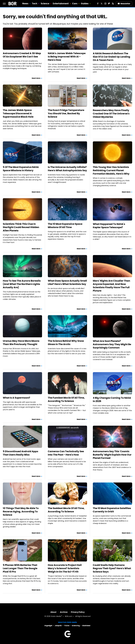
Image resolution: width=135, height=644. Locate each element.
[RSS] (113, 4)
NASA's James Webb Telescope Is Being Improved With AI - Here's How (67, 57)
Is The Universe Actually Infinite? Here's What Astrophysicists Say (67, 169)
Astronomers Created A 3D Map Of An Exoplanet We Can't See (22, 55)
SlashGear (86, 626)
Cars (75, 3)
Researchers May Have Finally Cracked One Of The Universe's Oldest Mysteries (111, 114)
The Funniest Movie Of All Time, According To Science (66, 399)
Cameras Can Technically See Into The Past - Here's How (66, 453)
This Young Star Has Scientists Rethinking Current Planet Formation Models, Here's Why (111, 170)
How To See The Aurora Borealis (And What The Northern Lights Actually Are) (22, 284)
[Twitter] (102, 4)
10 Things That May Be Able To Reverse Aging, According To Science (21, 512)
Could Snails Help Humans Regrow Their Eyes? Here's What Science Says (112, 568)
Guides (85, 3)
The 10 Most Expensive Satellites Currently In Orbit (112, 510)
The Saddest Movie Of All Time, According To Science (66, 510)
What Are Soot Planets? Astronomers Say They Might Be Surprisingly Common (112, 344)
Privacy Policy (78, 612)
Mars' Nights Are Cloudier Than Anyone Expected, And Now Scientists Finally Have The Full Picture (111, 286)
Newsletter (124, 4)
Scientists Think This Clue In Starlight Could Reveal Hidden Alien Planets (21, 227)
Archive (64, 612)
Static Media (56, 616)
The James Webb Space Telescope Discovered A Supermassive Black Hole (18, 113)
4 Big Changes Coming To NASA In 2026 (112, 399)
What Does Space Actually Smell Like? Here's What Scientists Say (67, 282)
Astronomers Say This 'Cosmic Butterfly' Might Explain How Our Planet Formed (112, 455)
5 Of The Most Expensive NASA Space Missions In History (21, 169)
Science (45, 3)
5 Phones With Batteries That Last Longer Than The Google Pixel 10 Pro (20, 568)
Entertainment (61, 3)
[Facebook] (98, 4)
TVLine (67, 626)
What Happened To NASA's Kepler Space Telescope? (109, 226)
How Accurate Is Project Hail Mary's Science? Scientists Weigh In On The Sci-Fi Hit (65, 568)
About (53, 612)
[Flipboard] (109, 4)
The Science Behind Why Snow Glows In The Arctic (66, 343)
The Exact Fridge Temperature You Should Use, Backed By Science (66, 113)
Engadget (48, 626)
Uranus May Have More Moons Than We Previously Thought (21, 343)
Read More (36, 78)
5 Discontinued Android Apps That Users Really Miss (20, 453)
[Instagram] (105, 4)
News (25, 3)
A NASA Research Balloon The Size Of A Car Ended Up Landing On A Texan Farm (111, 57)
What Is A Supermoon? (16, 398)
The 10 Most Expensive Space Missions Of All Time (65, 226)
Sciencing (76, 626)
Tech (35, 3)
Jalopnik (58, 626)
